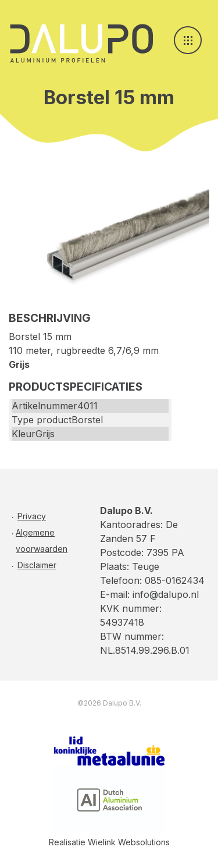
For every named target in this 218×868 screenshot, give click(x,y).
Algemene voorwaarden (42, 541)
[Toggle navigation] (188, 40)
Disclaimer (37, 565)
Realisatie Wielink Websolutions (109, 842)
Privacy (32, 516)
